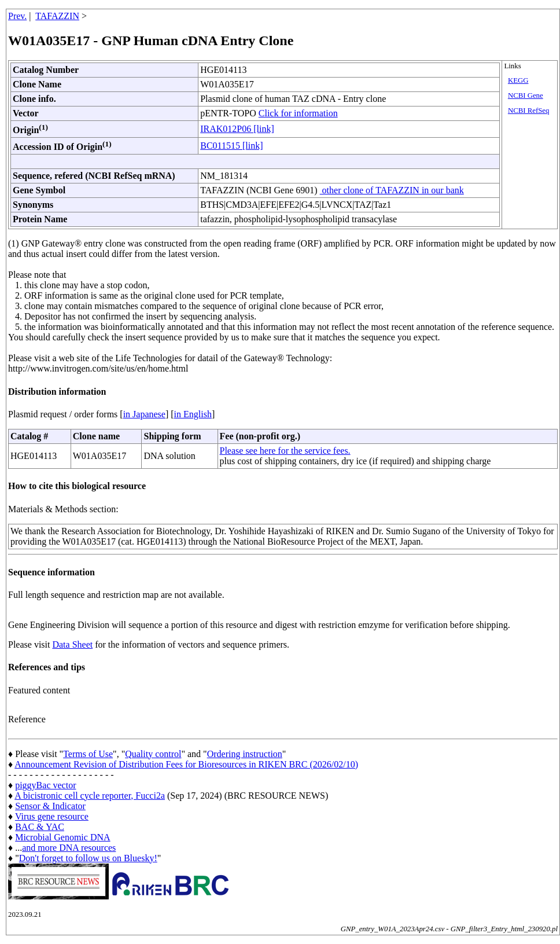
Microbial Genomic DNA (62, 837)
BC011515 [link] (231, 146)
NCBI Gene (526, 95)
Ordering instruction (245, 754)
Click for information (298, 113)
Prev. (17, 16)
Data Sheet (72, 644)
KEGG (518, 80)
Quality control (153, 754)
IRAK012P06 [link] (237, 129)
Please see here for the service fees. (285, 451)
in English (193, 414)
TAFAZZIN (57, 16)
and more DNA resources (69, 848)
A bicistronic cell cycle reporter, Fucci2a (90, 796)
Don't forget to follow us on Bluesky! (88, 858)
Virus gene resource (52, 816)
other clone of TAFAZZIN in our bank (392, 190)
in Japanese (144, 414)
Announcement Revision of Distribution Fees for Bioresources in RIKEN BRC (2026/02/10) (186, 764)
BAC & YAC (40, 827)
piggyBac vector (45, 785)
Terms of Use (88, 754)
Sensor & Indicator (50, 806)
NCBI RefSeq (528, 111)
